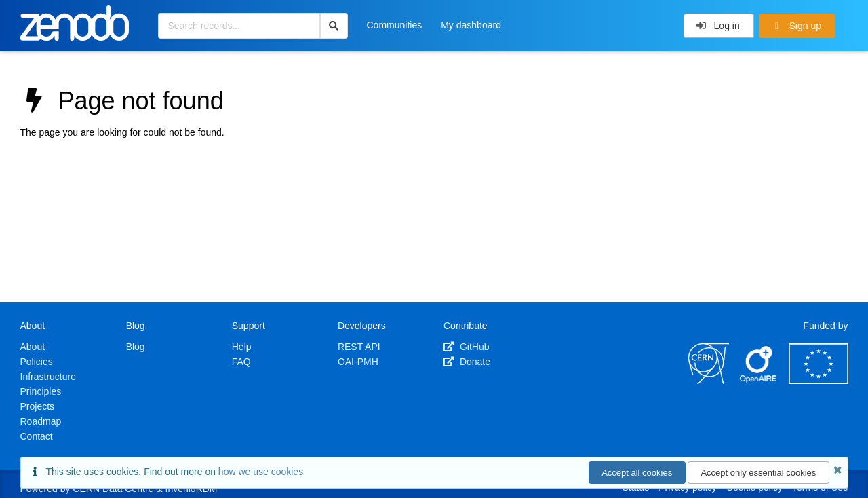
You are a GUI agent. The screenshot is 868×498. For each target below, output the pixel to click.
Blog (136, 347)
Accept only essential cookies (758, 473)
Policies (37, 362)
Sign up (796, 26)
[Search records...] (239, 26)
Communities (395, 25)
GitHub (466, 347)
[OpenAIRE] (759, 381)
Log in (718, 26)
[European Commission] (818, 381)
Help (242, 347)
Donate (467, 362)
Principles (41, 391)
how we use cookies (261, 472)
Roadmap (41, 421)
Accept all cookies (637, 473)
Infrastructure (48, 377)
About (33, 347)
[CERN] (709, 381)
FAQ (241, 362)
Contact (37, 436)
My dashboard (471, 25)
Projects (38, 406)
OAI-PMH (358, 362)
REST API (359, 347)
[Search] (334, 26)
